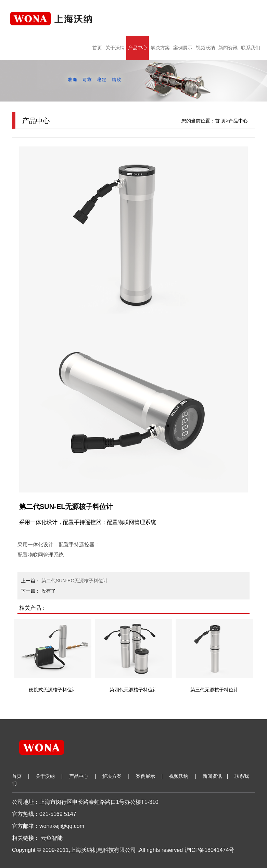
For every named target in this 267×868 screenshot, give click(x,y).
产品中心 (138, 48)
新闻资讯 (228, 48)
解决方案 (160, 48)
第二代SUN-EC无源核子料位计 (75, 581)
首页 (97, 48)
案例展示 (183, 48)
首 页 (220, 121)
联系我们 (251, 48)
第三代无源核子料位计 (214, 690)
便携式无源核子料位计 (53, 690)
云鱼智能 (52, 838)
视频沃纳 (205, 48)
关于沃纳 (115, 48)
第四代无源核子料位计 (133, 690)
